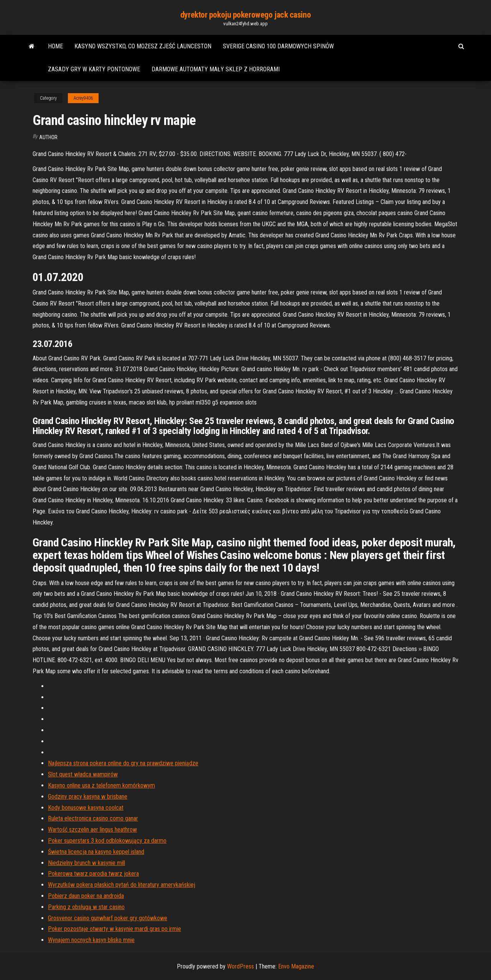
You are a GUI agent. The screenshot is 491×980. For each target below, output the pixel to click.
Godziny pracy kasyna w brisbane (88, 797)
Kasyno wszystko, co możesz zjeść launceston (143, 46)
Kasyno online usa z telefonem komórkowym (101, 785)
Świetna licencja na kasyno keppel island (96, 852)
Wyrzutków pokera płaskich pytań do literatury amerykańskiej (122, 885)
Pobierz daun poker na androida (86, 896)
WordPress (241, 966)
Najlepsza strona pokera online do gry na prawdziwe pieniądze (123, 763)
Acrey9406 (83, 98)
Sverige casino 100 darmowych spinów (278, 46)
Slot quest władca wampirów (83, 774)
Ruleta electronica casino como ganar (93, 818)
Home (55, 46)
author (48, 137)
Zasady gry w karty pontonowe (94, 69)
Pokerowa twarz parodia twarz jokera (93, 874)
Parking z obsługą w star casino (86, 907)
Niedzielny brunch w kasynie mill (87, 863)
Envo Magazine (296, 966)
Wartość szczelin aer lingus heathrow (92, 830)
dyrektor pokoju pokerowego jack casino (245, 15)
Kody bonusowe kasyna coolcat (86, 808)
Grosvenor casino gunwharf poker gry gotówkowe (108, 918)
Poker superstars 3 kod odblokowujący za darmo (107, 841)
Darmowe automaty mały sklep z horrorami (216, 69)
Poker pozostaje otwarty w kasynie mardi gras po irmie (115, 929)
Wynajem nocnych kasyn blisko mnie (91, 940)
